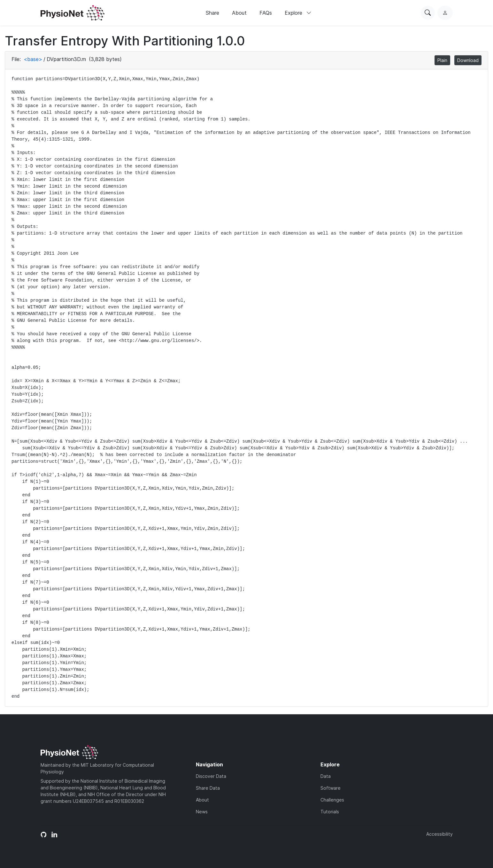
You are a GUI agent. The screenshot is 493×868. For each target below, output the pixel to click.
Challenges (332, 800)
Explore (298, 13)
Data (326, 776)
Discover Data (211, 776)
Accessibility (439, 834)
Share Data (208, 788)
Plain (442, 60)
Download (468, 60)
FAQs (266, 13)
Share (212, 13)
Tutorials (330, 812)
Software (331, 788)
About (239, 13)
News (202, 812)
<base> (33, 59)
